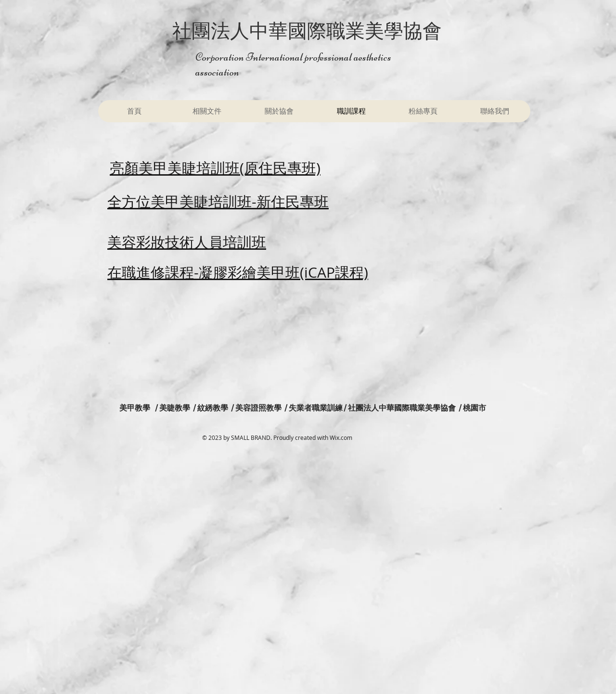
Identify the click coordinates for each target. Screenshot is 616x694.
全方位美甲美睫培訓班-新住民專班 (218, 202)
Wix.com (341, 437)
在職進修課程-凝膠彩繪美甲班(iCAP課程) (238, 272)
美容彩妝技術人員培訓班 (187, 242)
